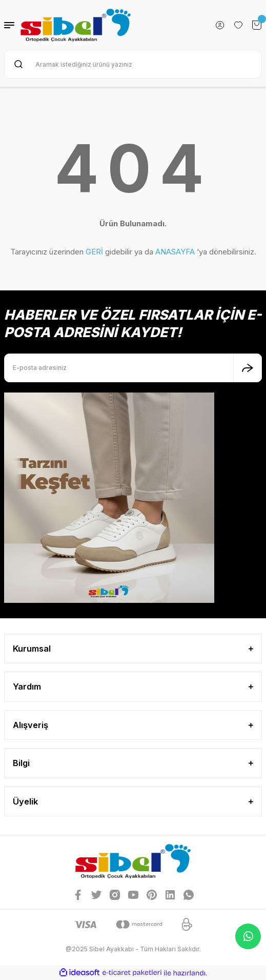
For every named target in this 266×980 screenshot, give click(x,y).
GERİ (94, 252)
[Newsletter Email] (133, 368)
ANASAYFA (175, 252)
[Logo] (76, 25)
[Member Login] (220, 25)
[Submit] (248, 368)
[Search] (133, 64)
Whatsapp (248, 936)
